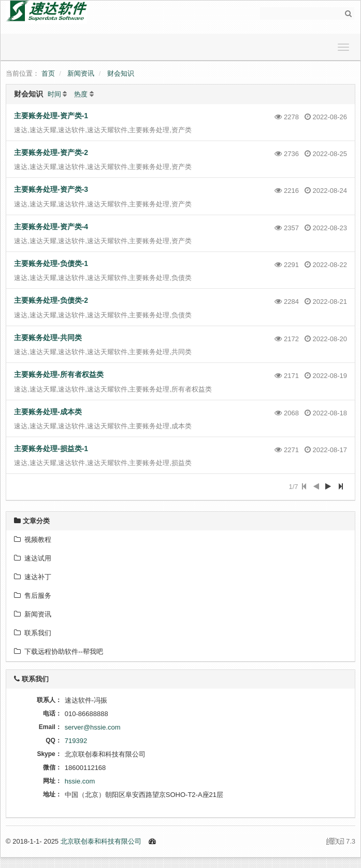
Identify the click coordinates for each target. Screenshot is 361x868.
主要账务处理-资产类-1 (51, 116)
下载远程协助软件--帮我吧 (59, 652)
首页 (48, 73)
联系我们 (33, 633)
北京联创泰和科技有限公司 (101, 841)
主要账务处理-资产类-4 (51, 227)
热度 (81, 94)
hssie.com (80, 781)
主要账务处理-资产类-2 (51, 152)
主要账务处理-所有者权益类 (59, 374)
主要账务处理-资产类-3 (51, 189)
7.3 (341, 842)
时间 (54, 94)
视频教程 (33, 540)
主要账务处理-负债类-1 (51, 263)
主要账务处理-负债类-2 (51, 300)
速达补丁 (33, 577)
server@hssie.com (93, 727)
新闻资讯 (81, 73)
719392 (76, 741)
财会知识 (121, 73)
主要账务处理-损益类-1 (51, 449)
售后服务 (33, 596)
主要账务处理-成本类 (48, 412)
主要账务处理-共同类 (48, 338)
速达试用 (33, 558)
